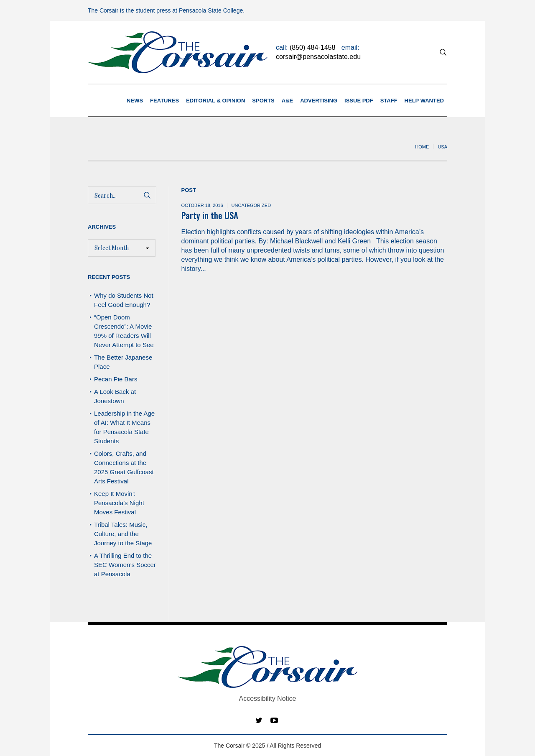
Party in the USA (210, 215)
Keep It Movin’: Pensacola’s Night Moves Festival (119, 503)
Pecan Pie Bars (117, 379)
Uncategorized (251, 205)
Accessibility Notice (268, 699)
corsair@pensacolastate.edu (318, 57)
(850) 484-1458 (312, 47)
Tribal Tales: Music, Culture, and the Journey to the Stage (123, 534)
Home (422, 147)
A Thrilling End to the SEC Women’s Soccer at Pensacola (125, 565)
